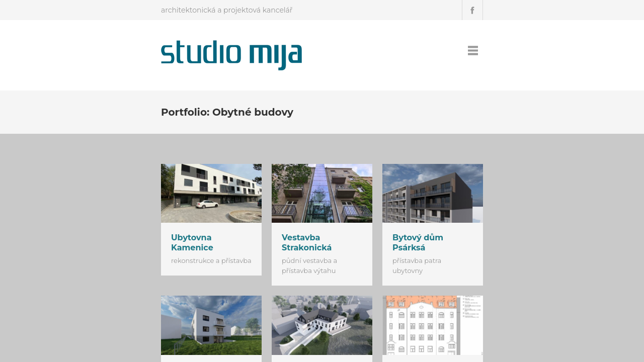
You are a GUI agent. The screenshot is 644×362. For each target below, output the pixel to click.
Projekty (447, 50)
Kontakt (486, 50)
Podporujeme (534, 50)
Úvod (413, 50)
